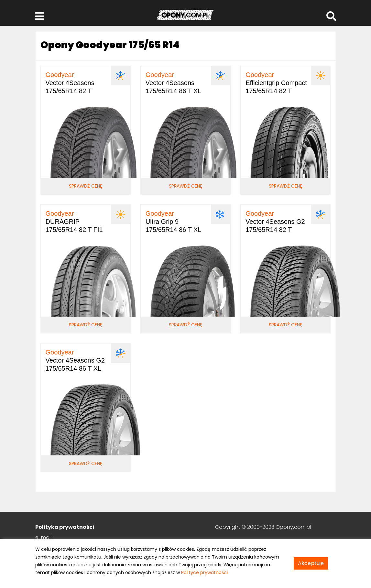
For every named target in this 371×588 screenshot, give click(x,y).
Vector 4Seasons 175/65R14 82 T (70, 83)
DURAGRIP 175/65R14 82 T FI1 (74, 222)
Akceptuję (311, 563)
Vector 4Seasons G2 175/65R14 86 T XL (75, 360)
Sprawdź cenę (86, 186)
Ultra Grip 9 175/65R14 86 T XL (174, 222)
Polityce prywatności (204, 572)
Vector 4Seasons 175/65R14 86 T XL (174, 83)
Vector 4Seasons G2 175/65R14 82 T (275, 222)
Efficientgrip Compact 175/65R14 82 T (276, 83)
